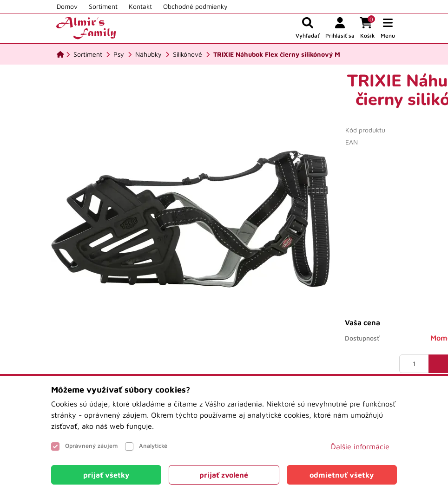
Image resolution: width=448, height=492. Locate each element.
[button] (388, 28)
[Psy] (119, 54)
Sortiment (103, 6)
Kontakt (140, 6)
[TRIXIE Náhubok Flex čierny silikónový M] (277, 54)
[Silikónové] (188, 54)
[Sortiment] (88, 54)
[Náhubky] (148, 54)
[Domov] (60, 54)
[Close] (106, 475)
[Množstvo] (414, 364)
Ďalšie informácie (360, 446)
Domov (67, 6)
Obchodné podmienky (195, 6)
